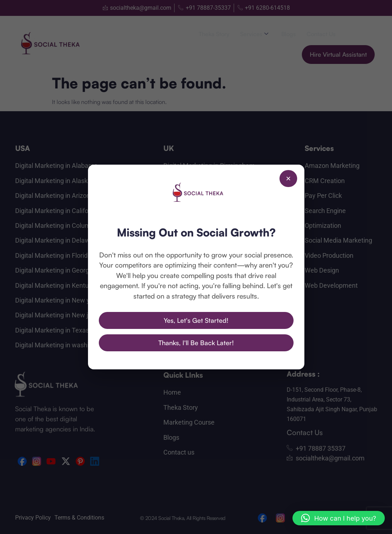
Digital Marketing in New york (57, 300)
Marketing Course (189, 422)
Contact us (321, 34)
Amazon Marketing (332, 166)
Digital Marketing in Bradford (204, 181)
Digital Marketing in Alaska (53, 181)
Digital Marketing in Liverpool (205, 211)
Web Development (331, 285)
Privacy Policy (33, 518)
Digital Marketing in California (57, 211)
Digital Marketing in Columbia (57, 225)
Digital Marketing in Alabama (56, 166)
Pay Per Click (323, 196)
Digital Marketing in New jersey (60, 315)
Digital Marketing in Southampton (211, 270)
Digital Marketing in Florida (53, 255)
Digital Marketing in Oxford (201, 255)
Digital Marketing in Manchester (209, 225)
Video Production (329, 255)
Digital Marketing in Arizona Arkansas (69, 196)
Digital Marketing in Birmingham (209, 166)
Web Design (322, 270)
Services (254, 34)
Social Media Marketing (338, 240)
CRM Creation (325, 181)
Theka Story (214, 34)
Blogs (289, 34)
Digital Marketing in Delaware (57, 240)
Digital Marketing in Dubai (200, 320)
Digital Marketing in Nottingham (209, 240)
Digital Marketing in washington (60, 345)
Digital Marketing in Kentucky (57, 285)
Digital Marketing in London (202, 196)
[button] (339, 518)
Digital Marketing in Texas (52, 330)
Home (172, 392)
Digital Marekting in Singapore (206, 335)
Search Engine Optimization (325, 218)
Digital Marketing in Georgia (55, 270)
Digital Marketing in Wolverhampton (215, 285)
